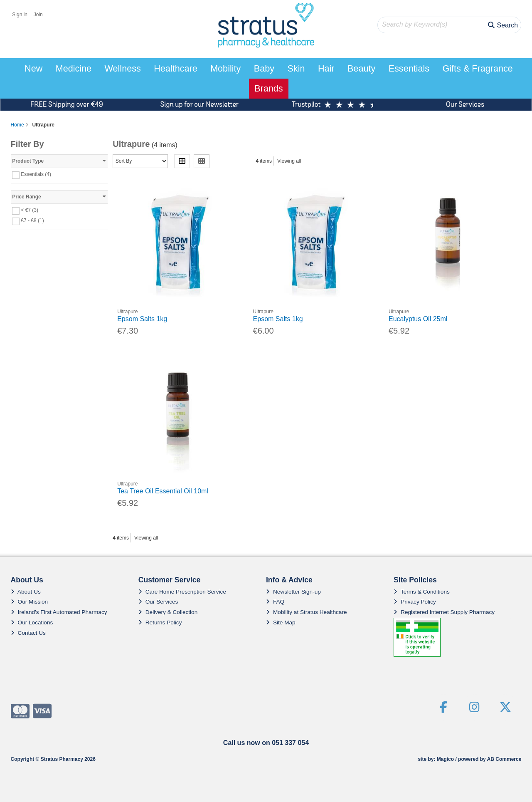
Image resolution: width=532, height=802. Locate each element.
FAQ (275, 602)
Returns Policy (160, 623)
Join (38, 15)
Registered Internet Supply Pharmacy (444, 612)
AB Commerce (504, 759)
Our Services (158, 602)
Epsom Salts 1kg (142, 319)
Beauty (361, 68)
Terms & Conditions (422, 592)
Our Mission (30, 602)
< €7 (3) (30, 210)
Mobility (225, 68)
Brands (268, 88)
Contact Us (28, 633)
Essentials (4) (36, 174)
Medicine (74, 68)
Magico (445, 759)
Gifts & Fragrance (478, 68)
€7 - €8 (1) (32, 220)
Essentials (409, 68)
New (33, 68)
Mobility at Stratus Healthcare (307, 612)
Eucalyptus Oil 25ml (418, 319)
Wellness (123, 68)
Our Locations (32, 623)
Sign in (20, 15)
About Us (26, 592)
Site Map (281, 623)
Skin (296, 68)
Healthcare (175, 68)
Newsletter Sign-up (293, 592)
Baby (264, 68)
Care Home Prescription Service (182, 592)
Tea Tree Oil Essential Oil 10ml (163, 491)
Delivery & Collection (168, 612)
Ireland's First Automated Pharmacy (59, 612)
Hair (326, 68)
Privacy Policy (415, 602)
